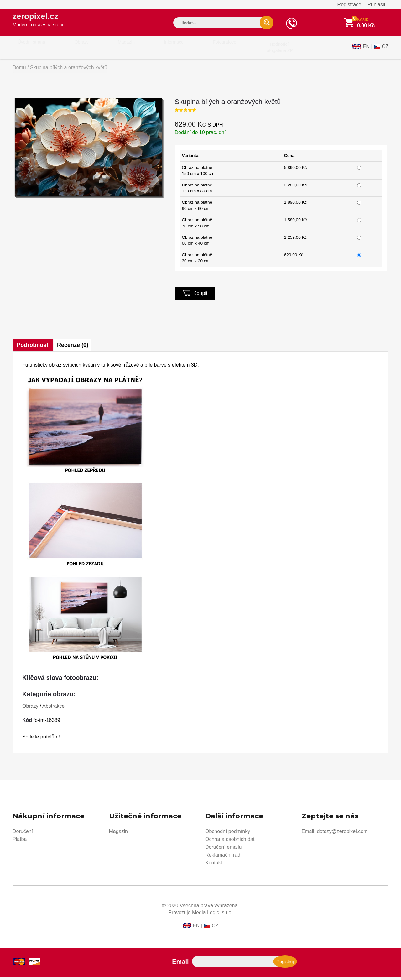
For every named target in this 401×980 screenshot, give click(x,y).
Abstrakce (53, 709)
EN (366, 49)
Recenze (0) (76, 347)
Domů (19, 70)
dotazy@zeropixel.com (342, 834)
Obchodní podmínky (228, 834)
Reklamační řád (223, 857)
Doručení (23, 834)
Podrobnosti (34, 347)
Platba (20, 842)
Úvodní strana (27, 50)
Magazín (104, 50)
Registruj (285, 964)
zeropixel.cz (44, 22)
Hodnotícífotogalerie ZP (229, 50)
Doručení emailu (224, 850)
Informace (142, 50)
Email (180, 964)
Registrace (349, 5)
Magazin (118, 834)
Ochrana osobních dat (230, 842)
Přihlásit (376, 5)
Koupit (195, 295)
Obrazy (68, 50)
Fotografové (184, 50)
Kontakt (214, 865)
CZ (385, 49)
